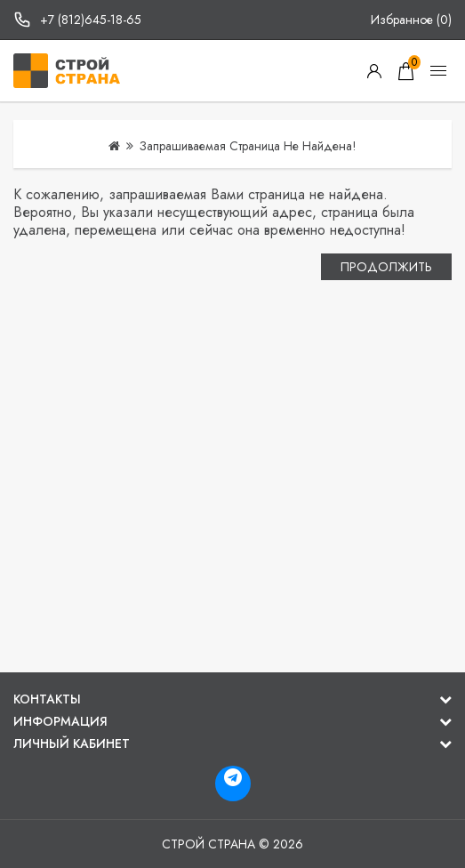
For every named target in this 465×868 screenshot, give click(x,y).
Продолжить (386, 267)
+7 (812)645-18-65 (91, 20)
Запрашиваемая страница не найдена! (248, 146)
